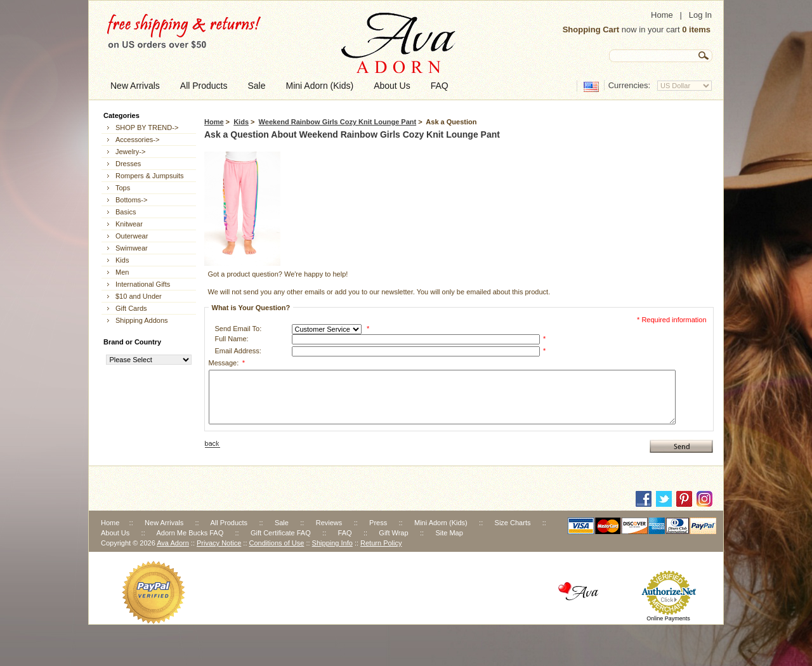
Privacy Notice (219, 543)
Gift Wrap (393, 533)
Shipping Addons (142, 320)
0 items (696, 29)
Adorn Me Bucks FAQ (190, 533)
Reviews (329, 523)
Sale (282, 523)
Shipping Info (332, 543)
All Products (229, 523)
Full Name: (232, 339)
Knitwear (129, 224)
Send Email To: (239, 329)
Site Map (449, 533)
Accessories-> (137, 140)
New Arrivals (164, 523)
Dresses (128, 164)
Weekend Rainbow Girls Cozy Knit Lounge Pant (338, 122)
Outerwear (132, 236)
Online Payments (668, 618)
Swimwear (132, 248)
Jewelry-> (130, 152)
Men (122, 272)
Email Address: (238, 351)
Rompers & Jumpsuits (150, 176)
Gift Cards (131, 308)
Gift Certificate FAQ (281, 533)
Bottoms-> (131, 200)
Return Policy (381, 543)
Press (378, 523)
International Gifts (143, 284)
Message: (227, 363)
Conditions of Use (277, 543)
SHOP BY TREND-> (147, 127)
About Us (115, 533)
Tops (123, 188)
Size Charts (513, 523)
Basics (126, 212)
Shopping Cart (591, 29)
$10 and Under (139, 296)
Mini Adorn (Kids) (441, 523)
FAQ (345, 533)
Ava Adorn (173, 543)
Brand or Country (132, 342)
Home (662, 15)
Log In (700, 15)
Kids (241, 122)
